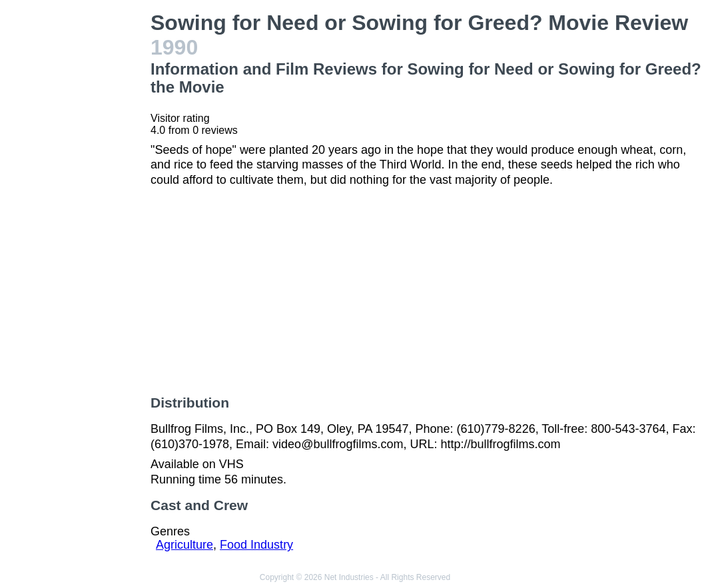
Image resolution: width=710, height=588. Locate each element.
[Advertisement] (78, 210)
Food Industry (256, 545)
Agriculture (184, 545)
